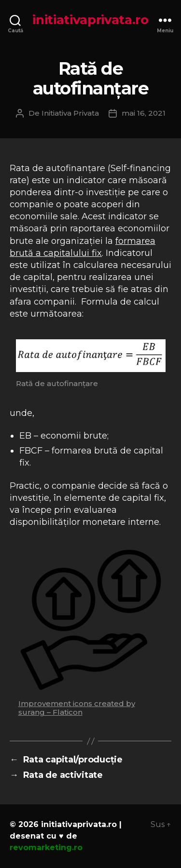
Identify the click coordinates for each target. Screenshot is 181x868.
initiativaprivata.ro (90, 20)
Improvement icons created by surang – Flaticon (77, 708)
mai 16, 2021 (144, 113)
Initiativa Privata (70, 113)
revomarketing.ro (46, 848)
